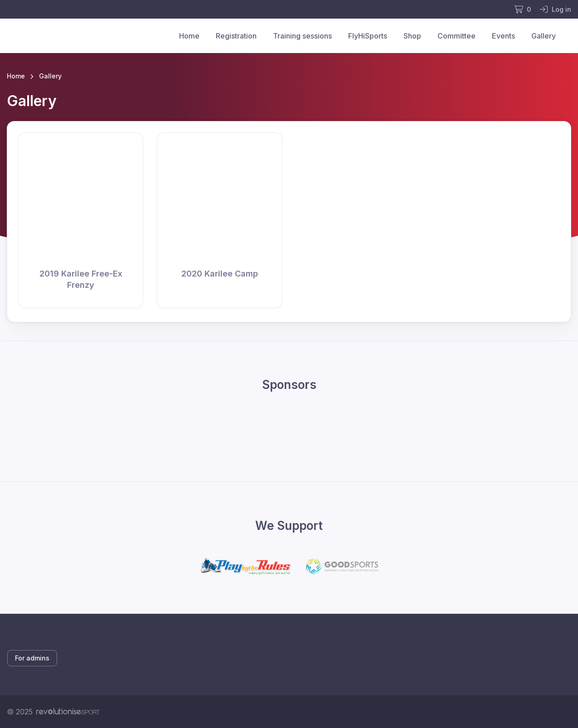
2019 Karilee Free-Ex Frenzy (81, 279)
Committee (457, 36)
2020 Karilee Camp (220, 274)
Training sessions (302, 36)
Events (503, 36)
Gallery (544, 36)
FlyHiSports (368, 36)
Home (189, 36)
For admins (32, 658)
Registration (236, 36)
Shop (412, 36)
